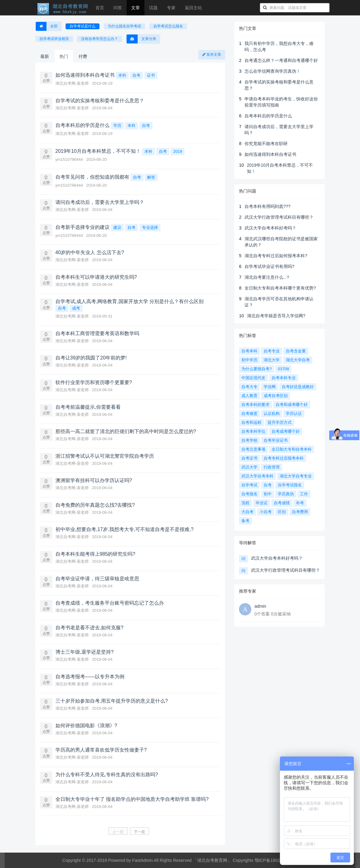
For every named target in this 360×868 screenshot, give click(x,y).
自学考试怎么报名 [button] (168, 26)
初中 (268, 494)
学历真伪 (286, 494)
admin (260, 606)
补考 (300, 503)
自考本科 (249, 351)
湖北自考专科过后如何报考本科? (276, 256)
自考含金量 (296, 351)
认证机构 (272, 414)
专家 (171, 8)
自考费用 (300, 512)
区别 (282, 512)
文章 (136, 8)
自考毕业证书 (276, 440)
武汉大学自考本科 (257, 476)
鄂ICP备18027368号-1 (276, 860)
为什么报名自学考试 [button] (124, 26)
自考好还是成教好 (298, 387)
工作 (304, 494)
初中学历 (249, 360)
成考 (76, 308)
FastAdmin (142, 860)
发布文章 (212, 55)
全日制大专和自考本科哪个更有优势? (280, 288)
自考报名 (249, 494)
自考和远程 (251, 422)
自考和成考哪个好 (292, 405)
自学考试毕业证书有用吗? (269, 266)
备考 (245, 521)
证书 (151, 75)
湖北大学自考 (298, 360)
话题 (153, 8)
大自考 (247, 512)
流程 (245, 503)
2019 (178, 151)
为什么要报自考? (257, 369)
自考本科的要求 (255, 405)
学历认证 (294, 414)
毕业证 (262, 503)
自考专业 (272, 351)
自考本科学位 (253, 431)
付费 (83, 56)
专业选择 (150, 227)
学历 (117, 126)
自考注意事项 (253, 449)
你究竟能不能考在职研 (266, 144)
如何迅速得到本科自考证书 (270, 154)
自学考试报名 (290, 485)
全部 (47, 26)
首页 (100, 8)
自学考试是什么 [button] (83, 26)
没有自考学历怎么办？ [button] (99, 39)
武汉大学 (249, 467)
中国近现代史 (253, 378)
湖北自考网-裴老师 (73, 83)
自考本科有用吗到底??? (267, 206)
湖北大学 (272, 360)
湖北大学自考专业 (296, 476)
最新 (45, 56)
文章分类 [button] (141, 39)
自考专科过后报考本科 (284, 458)
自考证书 (249, 458)
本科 (122, 75)
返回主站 (193, 8)
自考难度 (249, 414)
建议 (117, 227)
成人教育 (249, 396)
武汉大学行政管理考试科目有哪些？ (279, 217)
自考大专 (249, 387)
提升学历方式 (280, 422)
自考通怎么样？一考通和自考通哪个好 (281, 60)
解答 (151, 177)
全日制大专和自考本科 (292, 449)
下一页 (140, 832)
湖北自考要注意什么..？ (267, 277)
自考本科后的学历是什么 (268, 116)
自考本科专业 (284, 378)
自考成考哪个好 (286, 431)
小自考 (266, 512)
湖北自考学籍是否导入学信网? (276, 316)
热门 (64, 56)
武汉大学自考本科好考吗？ (270, 228)
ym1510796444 (70, 159)
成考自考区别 (276, 396)
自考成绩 (282, 503)
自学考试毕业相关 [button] (54, 39)
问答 (118, 8)
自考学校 (249, 440)
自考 (136, 75)
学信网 (270, 387)
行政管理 (272, 467)
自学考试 (249, 485)
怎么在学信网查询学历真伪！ (273, 71)
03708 (283, 369)
